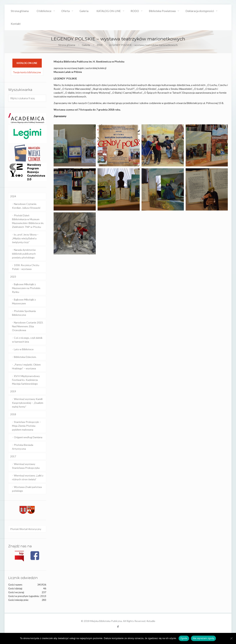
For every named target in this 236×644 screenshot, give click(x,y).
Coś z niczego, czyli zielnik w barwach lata (27, 340)
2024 (13, 196)
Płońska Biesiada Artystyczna (23, 447)
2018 (100, 45)
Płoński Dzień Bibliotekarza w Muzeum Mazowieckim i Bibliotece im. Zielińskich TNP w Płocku (28, 221)
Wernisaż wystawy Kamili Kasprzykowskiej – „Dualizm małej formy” (28, 403)
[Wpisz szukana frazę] (27, 98)
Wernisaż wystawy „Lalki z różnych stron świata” (28, 477)
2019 (13, 391)
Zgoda (184, 638)
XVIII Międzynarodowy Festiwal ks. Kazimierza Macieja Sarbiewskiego (26, 380)
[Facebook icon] (118, 627)
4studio (151, 621)
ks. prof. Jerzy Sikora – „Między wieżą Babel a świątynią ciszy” (25, 238)
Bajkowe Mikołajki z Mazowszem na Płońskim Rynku (26, 288)
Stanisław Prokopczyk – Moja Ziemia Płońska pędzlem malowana (26, 426)
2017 (13, 456)
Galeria (86, 45)
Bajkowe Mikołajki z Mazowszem (24, 301)
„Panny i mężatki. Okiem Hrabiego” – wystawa (26, 366)
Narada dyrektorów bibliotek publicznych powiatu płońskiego (24, 254)
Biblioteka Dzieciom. (25, 357)
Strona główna (67, 45)
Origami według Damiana (28, 437)
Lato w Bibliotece (24, 349)
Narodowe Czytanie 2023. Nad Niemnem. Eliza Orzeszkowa (28, 326)
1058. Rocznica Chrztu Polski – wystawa (26, 267)
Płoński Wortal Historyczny (26, 529)
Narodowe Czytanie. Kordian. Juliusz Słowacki (26, 206)
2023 (13, 277)
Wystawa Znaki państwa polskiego (27, 489)
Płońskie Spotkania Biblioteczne (24, 313)
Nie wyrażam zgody (204, 638)
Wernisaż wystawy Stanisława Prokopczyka (26, 466)
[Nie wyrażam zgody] (231, 638)
